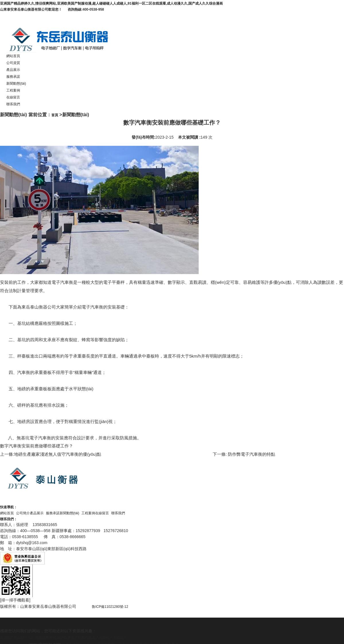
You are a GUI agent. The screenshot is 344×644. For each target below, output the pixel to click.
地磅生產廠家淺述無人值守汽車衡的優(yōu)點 (58, 454)
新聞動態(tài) (16, 84)
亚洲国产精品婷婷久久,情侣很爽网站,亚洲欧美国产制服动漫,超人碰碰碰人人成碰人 (63, 637)
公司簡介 (23, 513)
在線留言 (13, 97)
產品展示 (13, 70)
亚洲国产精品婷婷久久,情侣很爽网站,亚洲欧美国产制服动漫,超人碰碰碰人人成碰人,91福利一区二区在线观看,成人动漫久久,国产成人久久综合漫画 (111, 3)
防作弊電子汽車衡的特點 (251, 454)
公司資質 (13, 63)
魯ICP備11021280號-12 (117, 607)
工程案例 (13, 90)
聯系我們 (13, 104)
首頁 (55, 115)
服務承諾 (13, 77)
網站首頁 (13, 56)
